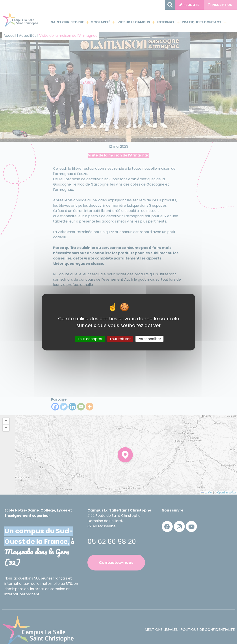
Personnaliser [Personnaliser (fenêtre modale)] (149, 339)
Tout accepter (90, 339)
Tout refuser (120, 339)
